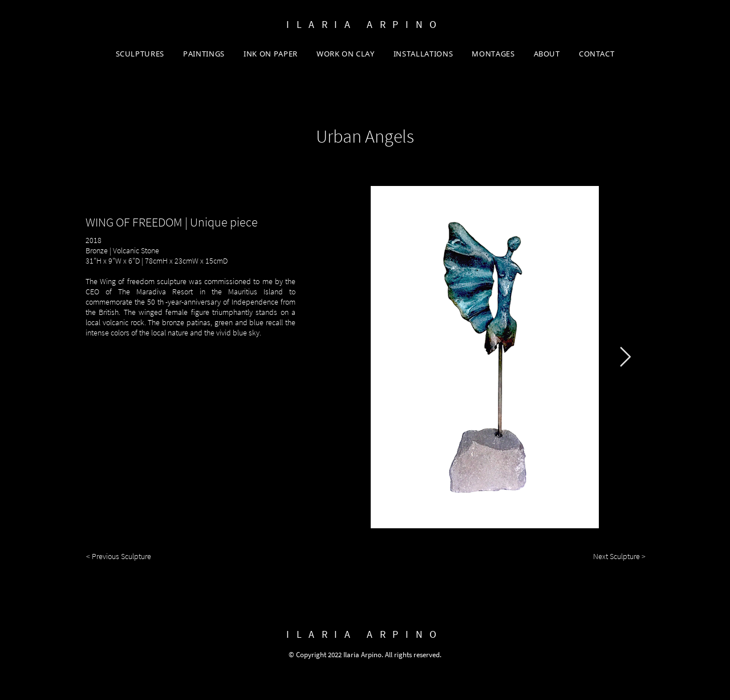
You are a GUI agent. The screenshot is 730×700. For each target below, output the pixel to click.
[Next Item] (625, 357)
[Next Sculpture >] (612, 557)
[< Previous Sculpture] (121, 557)
